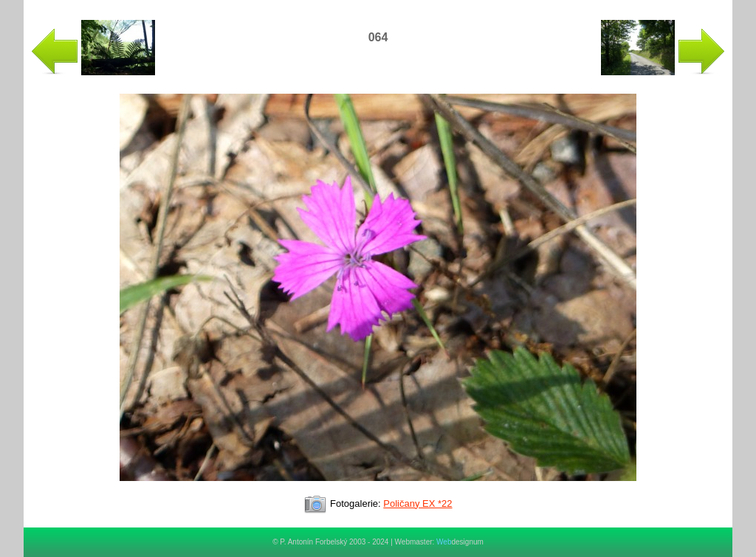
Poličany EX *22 (417, 504)
